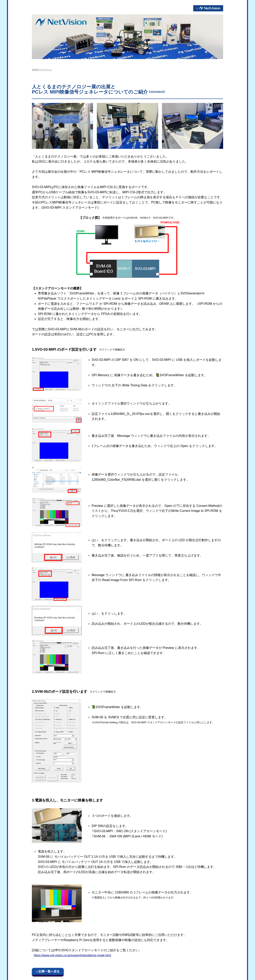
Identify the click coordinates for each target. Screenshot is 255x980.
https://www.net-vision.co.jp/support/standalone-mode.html (73, 955)
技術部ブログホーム (42, 70)
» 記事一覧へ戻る (48, 971)
